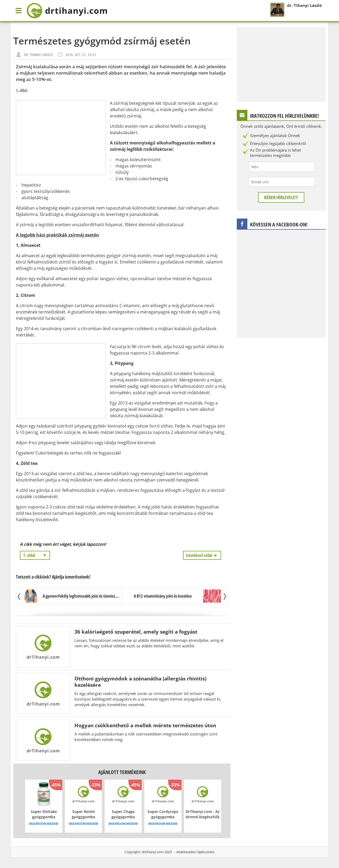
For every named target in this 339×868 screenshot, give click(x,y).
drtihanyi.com (153, 852)
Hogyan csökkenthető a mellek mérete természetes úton (145, 725)
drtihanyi (67, 11)
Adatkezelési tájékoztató (195, 852)
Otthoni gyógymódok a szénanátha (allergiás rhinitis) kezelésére (140, 682)
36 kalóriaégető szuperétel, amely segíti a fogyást (136, 632)
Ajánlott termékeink (122, 772)
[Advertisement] (61, 138)
